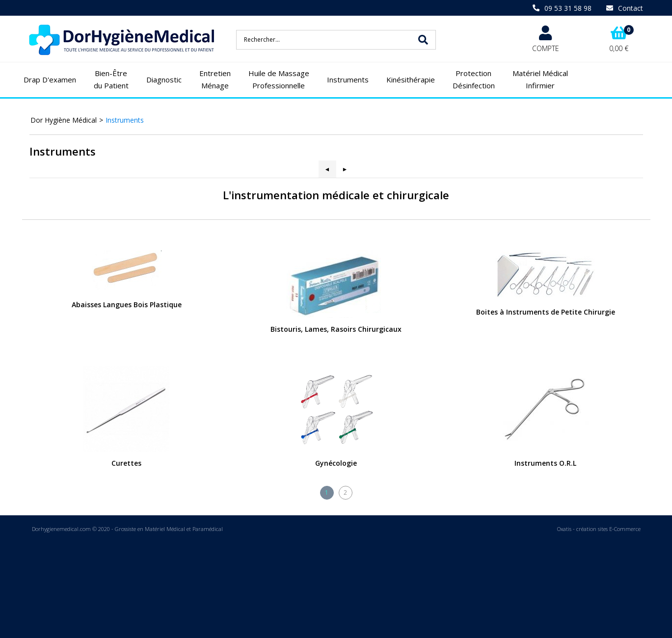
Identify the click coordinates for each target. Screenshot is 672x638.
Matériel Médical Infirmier (540, 80)
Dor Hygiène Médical (64, 120)
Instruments (348, 80)
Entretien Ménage (215, 80)
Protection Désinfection (474, 80)
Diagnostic (164, 80)
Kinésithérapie (411, 80)
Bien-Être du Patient (111, 80)
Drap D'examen (50, 80)
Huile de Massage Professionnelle (279, 80)
